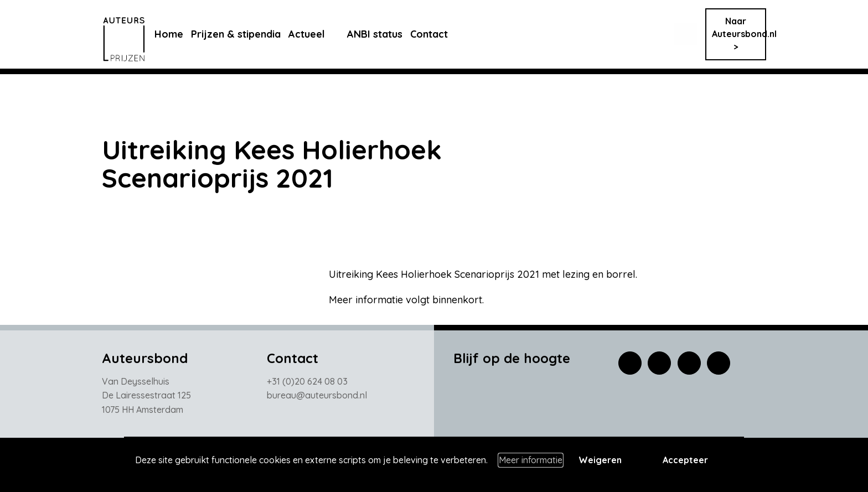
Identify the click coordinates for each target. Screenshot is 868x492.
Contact (437, 34)
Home (177, 34)
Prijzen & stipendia (244, 34)
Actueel (315, 34)
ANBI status (383, 34)
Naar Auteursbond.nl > (739, 34)
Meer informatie (531, 460)
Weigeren (600, 460)
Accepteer (685, 460)
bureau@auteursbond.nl (317, 395)
